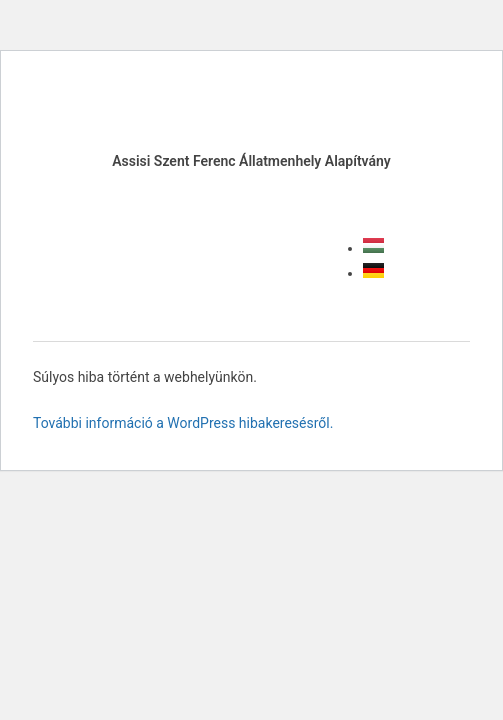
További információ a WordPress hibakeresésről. (183, 423)
